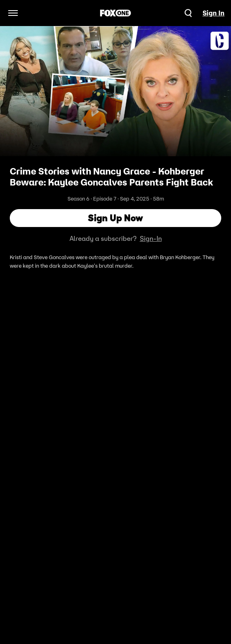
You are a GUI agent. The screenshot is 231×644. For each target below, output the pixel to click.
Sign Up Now (115, 218)
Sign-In (151, 238)
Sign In (214, 13)
